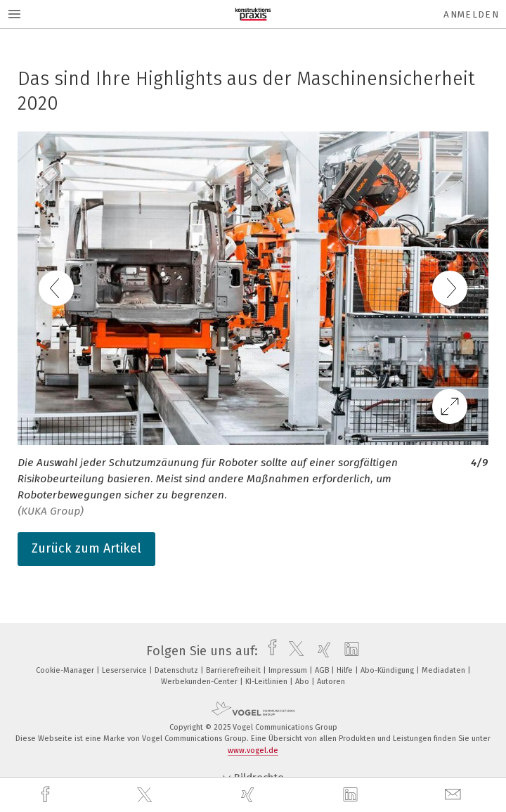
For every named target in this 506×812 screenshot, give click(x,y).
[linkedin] (352, 795)
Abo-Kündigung (388, 670)
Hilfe (346, 670)
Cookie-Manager (66, 670)
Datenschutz (177, 670)
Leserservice (125, 670)
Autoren (331, 682)
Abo (303, 682)
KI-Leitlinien (267, 682)
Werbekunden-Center (200, 682)
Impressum (289, 670)
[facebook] (47, 795)
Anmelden (471, 14)
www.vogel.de (253, 750)
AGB (323, 670)
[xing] (249, 795)
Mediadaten (445, 670)
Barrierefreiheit (234, 670)
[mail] (455, 795)
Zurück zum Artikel (86, 548)
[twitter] (146, 795)
